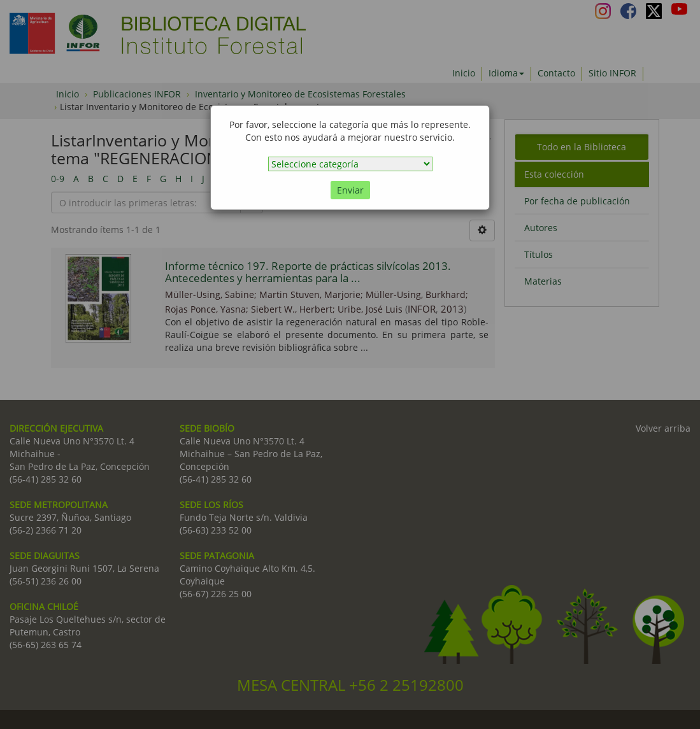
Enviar (350, 190)
